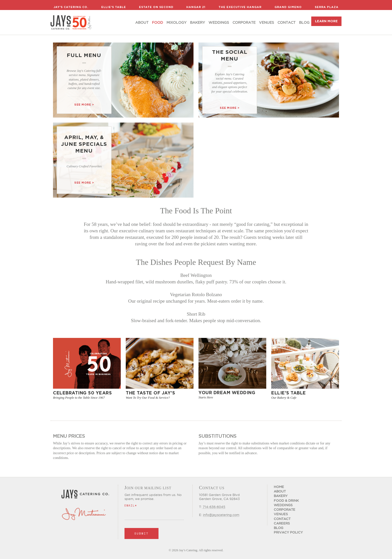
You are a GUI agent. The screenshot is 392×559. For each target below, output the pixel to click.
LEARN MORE (326, 21)
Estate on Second (156, 7)
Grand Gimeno (288, 7)
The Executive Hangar (240, 7)
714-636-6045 (214, 507)
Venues (266, 23)
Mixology (176, 23)
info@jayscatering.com (221, 515)
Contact (286, 23)
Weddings (219, 23)
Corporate (244, 23)
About (142, 23)
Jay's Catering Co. (71, 7)
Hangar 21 (196, 7)
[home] (71, 22)
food (157, 23)
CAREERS (282, 523)
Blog (304, 23)
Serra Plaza (327, 7)
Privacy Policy (288, 532)
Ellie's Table (114, 7)
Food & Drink (286, 500)
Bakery (197, 23)
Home (279, 487)
